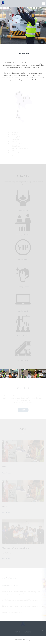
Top (43, 631)
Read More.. (6, 473)
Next (43, 22)
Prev (3, 22)
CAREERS (27, 632)
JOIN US (23, 410)
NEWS (17, 632)
